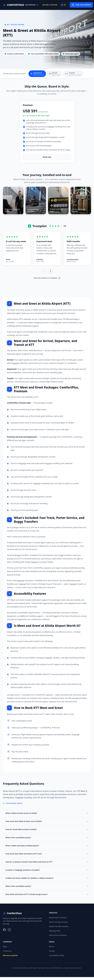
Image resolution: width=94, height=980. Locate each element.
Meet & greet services (58, 920)
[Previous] (44, 274)
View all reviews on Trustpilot (47, 281)
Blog (5, 949)
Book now (47, 157)
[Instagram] (9, 933)
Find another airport (13, 806)
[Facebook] (4, 933)
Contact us (7, 954)
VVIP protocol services (58, 938)
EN (65, 5)
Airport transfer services (59, 929)
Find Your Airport (81, 5)
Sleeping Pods (55, 934)
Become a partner (50, 5)
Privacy (52, 954)
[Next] (50, 274)
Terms (51, 949)
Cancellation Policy (56, 958)
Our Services (32, 5)
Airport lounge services (58, 925)
